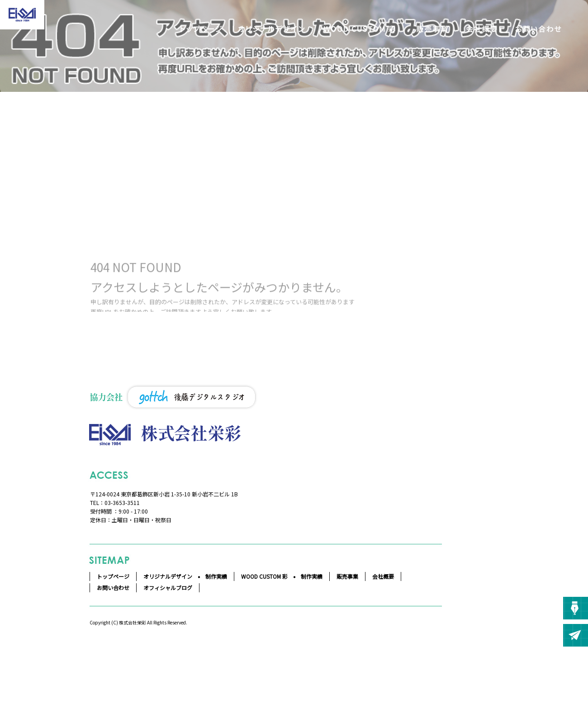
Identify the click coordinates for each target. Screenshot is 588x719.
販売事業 (432, 29)
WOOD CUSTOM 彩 (360, 29)
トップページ (201, 29)
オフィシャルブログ (168, 588)
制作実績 (216, 576)
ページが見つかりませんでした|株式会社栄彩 (56, 173)
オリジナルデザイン (271, 29)
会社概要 (482, 29)
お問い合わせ (538, 29)
